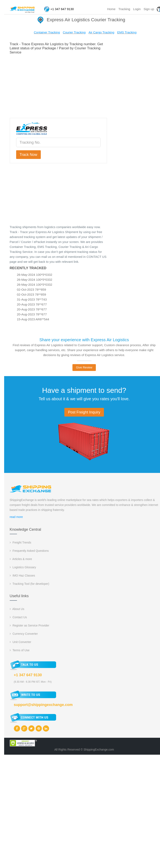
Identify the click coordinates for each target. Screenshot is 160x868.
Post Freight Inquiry (84, 412)
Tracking (124, 9)
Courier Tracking (74, 32)
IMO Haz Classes (22, 576)
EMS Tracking (127, 32)
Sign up (149, 9)
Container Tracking (47, 32)
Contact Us (18, 617)
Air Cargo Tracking (101, 32)
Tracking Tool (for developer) (29, 584)
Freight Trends (20, 542)
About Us (17, 609)
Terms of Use (20, 650)
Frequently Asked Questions (29, 551)
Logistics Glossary (23, 567)
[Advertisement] (84, 85)
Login (137, 9)
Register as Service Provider (29, 625)
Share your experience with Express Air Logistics (84, 340)
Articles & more (21, 559)
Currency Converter (24, 634)
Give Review (84, 367)
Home (111, 9)
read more (16, 517)
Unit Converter (20, 642)
